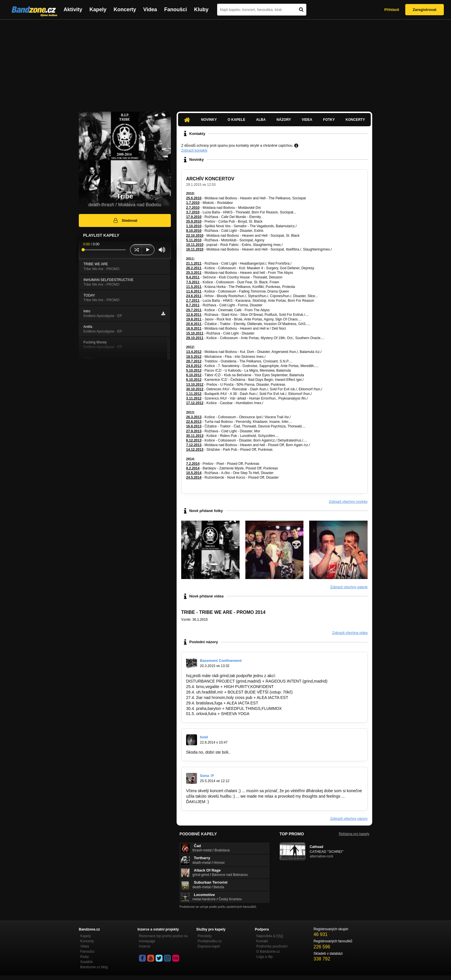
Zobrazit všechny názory (349, 819)
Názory (284, 120)
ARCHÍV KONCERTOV (210, 179)
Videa (150, 9)
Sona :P (207, 776)
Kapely (98, 9)
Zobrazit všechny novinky (348, 502)
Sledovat (125, 220)
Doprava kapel (209, 946)
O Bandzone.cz (268, 952)
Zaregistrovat (425, 10)
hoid (204, 737)
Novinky (209, 120)
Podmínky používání (272, 946)
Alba (261, 120)
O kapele (236, 120)
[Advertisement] (225, 63)
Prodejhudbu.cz (210, 941)
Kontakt (262, 941)
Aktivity (73, 9)
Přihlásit (392, 10)
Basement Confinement (221, 661)
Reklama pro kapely (354, 834)
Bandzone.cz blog (94, 967)
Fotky (329, 120)
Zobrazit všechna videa (350, 633)
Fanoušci (176, 9)
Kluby (201, 9)
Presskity (205, 936)
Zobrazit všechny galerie (349, 587)
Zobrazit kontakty (194, 150)
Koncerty (125, 9)
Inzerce (145, 946)
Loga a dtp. (265, 957)
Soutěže (87, 962)
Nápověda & (270, 936)
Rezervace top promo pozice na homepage (163, 939)
